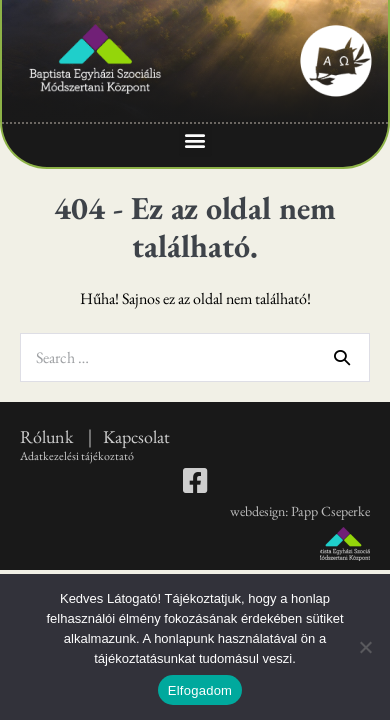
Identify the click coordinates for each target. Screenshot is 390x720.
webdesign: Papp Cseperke (300, 511)
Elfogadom (200, 690)
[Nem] (365, 647)
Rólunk (48, 436)
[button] (195, 140)
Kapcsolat (136, 436)
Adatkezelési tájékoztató (77, 456)
